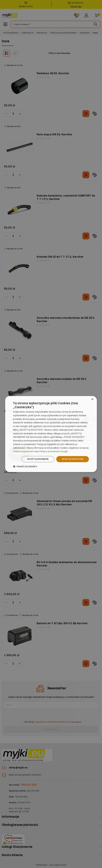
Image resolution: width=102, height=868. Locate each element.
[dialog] (51, 434)
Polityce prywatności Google (54, 451)
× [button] (92, 399)
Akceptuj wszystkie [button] (72, 459)
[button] (25, 467)
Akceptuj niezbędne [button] (35, 459)
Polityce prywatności (23, 451)
